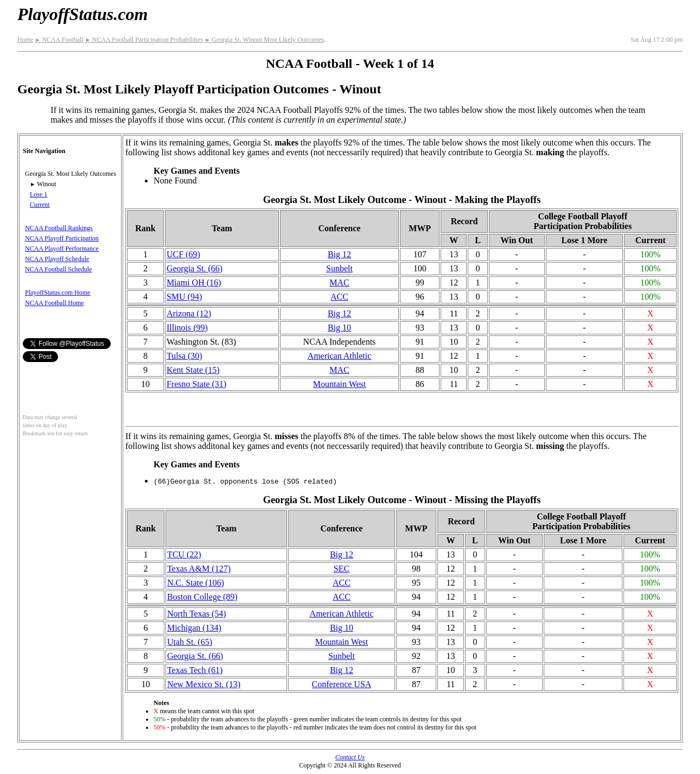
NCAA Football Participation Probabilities (144, 40)
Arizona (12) (189, 313)
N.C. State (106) (196, 583)
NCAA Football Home (55, 303)
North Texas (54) (197, 614)
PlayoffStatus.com (82, 14)
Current (40, 205)
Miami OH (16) (194, 283)
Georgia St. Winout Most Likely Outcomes (264, 40)
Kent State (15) (193, 370)
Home (25, 40)
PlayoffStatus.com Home (58, 293)
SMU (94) (184, 297)
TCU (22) (184, 554)
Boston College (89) (202, 597)
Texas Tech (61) (195, 670)
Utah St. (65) (190, 642)
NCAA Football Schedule (58, 269)
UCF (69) (183, 254)
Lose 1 (39, 194)
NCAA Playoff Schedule (57, 259)
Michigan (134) (194, 628)
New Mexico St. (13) (204, 684)
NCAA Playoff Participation (62, 238)
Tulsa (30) (184, 356)
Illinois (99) (187, 328)
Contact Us (350, 757)
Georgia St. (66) (195, 268)
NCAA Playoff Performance (62, 249)
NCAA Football (59, 40)
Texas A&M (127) (199, 569)
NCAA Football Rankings (59, 228)
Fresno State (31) (196, 384)
